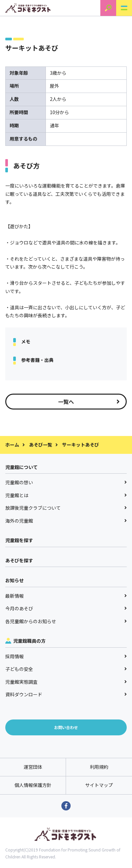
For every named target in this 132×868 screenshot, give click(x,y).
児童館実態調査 (66, 682)
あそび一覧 (41, 445)
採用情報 (66, 656)
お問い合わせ (66, 727)
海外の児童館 (66, 521)
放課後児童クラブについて (66, 508)
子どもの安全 (66, 669)
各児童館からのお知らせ (66, 621)
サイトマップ (99, 785)
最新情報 (66, 596)
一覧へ (89, 402)
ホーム (12, 445)
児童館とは (66, 495)
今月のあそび (66, 608)
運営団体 (33, 767)
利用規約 (99, 767)
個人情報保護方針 (33, 785)
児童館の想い (66, 482)
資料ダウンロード (66, 694)
